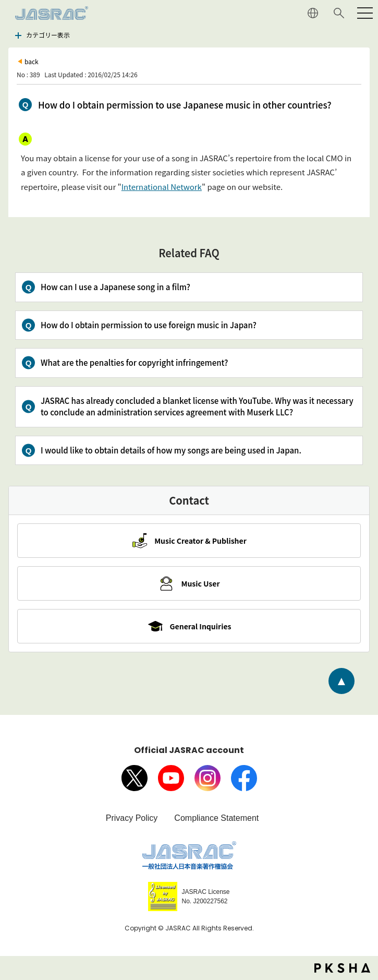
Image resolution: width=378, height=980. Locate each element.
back (32, 61)
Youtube (171, 778)
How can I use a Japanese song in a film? (115, 287)
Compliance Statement (216, 818)
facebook (244, 778)
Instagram (208, 778)
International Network (162, 187)
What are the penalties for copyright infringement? (134, 362)
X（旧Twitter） (135, 778)
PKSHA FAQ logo (342, 968)
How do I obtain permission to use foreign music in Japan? (149, 325)
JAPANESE (313, 13)
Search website (339, 13)
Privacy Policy (132, 818)
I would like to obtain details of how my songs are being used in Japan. (171, 450)
